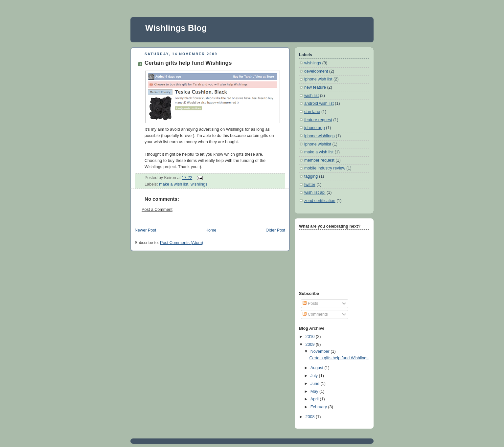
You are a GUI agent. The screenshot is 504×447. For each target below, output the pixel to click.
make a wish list (174, 184)
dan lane (312, 112)
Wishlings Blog (176, 28)
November (321, 351)
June (316, 384)
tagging (311, 176)
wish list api (315, 192)
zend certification (320, 201)
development (316, 71)
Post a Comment (157, 210)
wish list (311, 96)
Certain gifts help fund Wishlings (188, 63)
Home (211, 230)
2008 (311, 417)
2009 (311, 345)
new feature (315, 87)
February (319, 407)
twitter (310, 185)
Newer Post (145, 230)
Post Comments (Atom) (182, 243)
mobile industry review (325, 168)
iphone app (314, 128)
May (315, 391)
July (315, 376)
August (318, 368)
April (315, 399)
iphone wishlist (318, 144)
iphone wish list (318, 79)
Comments (315, 314)
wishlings (199, 184)
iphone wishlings (320, 136)
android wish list (319, 103)
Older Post (275, 230)
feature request (318, 120)
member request (319, 160)
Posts (310, 303)
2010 (311, 337)
